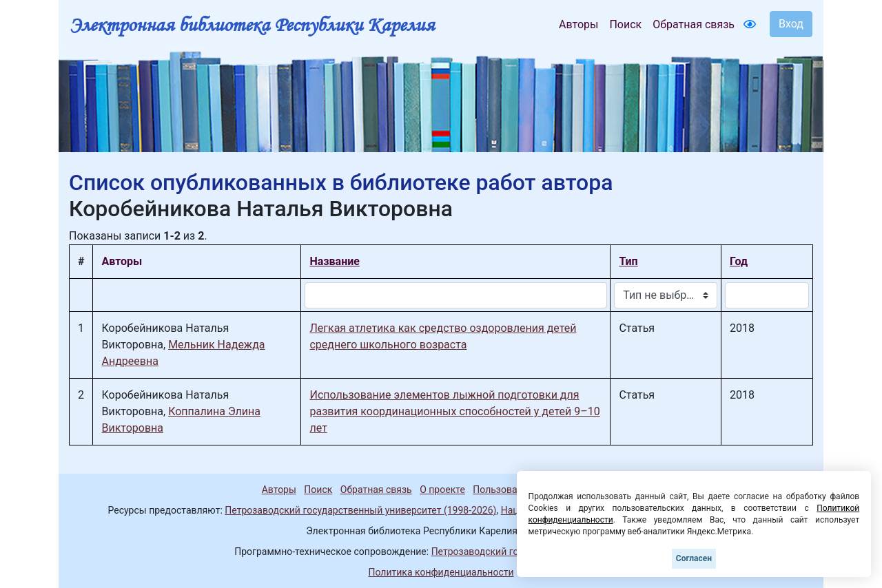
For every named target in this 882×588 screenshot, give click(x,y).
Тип (628, 261)
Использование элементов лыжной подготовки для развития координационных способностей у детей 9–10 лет (454, 411)
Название (334, 261)
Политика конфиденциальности (441, 572)
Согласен (694, 558)
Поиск (625, 24)
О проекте (442, 490)
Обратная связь (694, 24)
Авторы (578, 24)
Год (739, 261)
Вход (791, 24)
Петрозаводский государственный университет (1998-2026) (360, 510)
